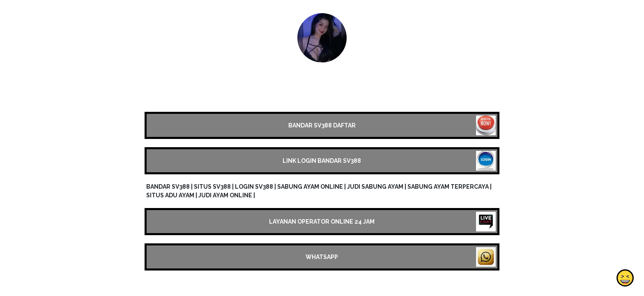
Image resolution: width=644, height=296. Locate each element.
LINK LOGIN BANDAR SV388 (322, 161)
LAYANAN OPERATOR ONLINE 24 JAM (322, 222)
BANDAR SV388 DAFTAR (322, 125)
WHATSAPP (322, 257)
